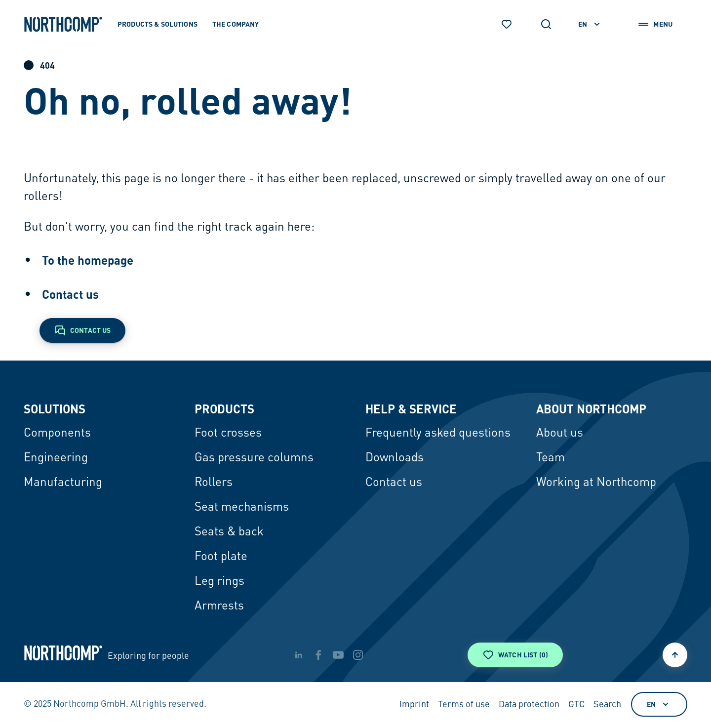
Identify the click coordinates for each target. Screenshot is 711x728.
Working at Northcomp (596, 483)
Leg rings (219, 582)
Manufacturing (63, 483)
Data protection (529, 705)
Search (607, 705)
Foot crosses (228, 434)
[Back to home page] (63, 24)
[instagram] (358, 655)
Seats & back (229, 532)
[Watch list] (507, 24)
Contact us (70, 294)
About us (560, 434)
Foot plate (221, 557)
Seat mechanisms (242, 508)
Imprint (414, 705)
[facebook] (318, 655)
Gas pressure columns (254, 458)
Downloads (395, 458)
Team (551, 458)
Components (57, 434)
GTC (576, 705)
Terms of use (464, 705)
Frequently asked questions (438, 434)
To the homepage (88, 260)
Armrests (219, 607)
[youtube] (338, 655)
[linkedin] (299, 655)
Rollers (214, 483)
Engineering (56, 458)
